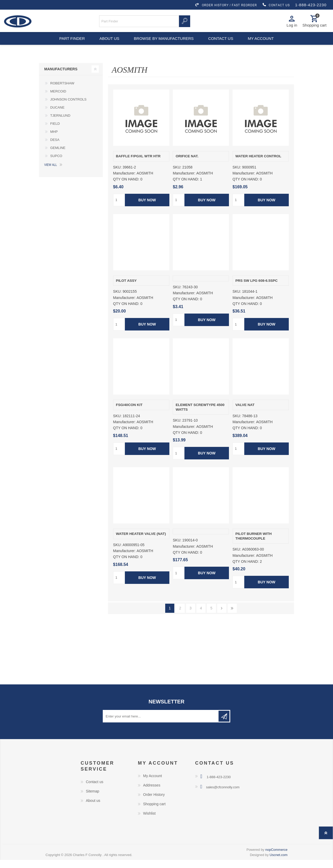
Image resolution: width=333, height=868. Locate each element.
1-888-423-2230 (311, 5)
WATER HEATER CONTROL (258, 164)
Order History (154, 803)
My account (264, 44)
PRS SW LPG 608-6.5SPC (257, 289)
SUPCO (56, 164)
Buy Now (147, 208)
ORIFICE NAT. (187, 164)
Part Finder (69, 44)
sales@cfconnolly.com (223, 795)
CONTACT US (276, 5)
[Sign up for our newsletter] (161, 724)
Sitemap (92, 799)
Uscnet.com (278, 863)
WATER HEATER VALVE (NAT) (141, 542)
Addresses (152, 793)
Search (185, 23)
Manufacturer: (124, 181)
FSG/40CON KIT (129, 413)
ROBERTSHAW (62, 91)
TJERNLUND (60, 124)
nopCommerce (276, 858)
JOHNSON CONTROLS (68, 107)
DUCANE (57, 115)
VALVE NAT (245, 413)
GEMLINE (58, 156)
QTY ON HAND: (126, 188)
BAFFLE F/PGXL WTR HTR (138, 164)
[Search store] (139, 23)
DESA (55, 148)
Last (232, 616)
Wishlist (149, 821)
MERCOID (58, 99)
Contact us (222, 44)
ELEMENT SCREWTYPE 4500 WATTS (200, 415)
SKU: (117, 175)
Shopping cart (154, 812)
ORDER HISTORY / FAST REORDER (226, 5)
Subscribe (224, 724)
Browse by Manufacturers (164, 44)
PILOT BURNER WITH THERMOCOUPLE (254, 544)
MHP (54, 140)
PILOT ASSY (126, 289)
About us (109, 44)
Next (222, 616)
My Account (152, 784)
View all (51, 173)
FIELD (55, 132)
